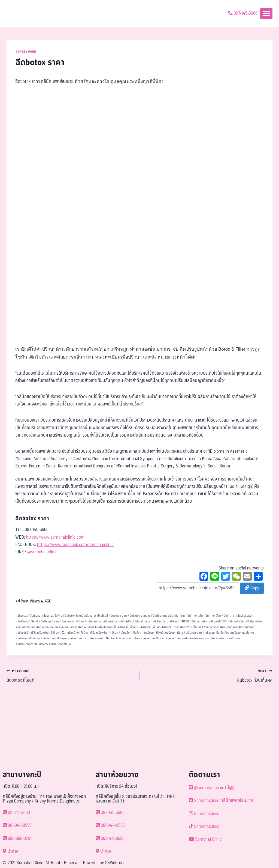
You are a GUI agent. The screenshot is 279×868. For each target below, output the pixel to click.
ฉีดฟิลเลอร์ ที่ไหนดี (27, 621)
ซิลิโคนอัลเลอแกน (47, 627)
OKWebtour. (115, 863)
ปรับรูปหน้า (22, 633)
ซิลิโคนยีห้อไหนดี (25, 627)
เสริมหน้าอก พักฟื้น (177, 638)
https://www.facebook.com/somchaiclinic (75, 545)
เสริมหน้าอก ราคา (200, 638)
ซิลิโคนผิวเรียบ (236, 621)
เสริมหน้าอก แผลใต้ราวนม (226, 638)
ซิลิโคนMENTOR (179, 621)
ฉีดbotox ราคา (118, 616)
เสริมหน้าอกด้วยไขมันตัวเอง (32, 644)
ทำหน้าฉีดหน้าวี (229, 627)
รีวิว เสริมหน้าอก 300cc (74, 633)
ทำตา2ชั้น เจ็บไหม (190, 627)
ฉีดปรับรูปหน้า (244, 616)
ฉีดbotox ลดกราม (139, 616)
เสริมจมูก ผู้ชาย (174, 633)
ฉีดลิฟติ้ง (126, 621)
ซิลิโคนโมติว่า (86, 627)
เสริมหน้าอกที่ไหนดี (60, 644)
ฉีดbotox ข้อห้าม (52, 616)
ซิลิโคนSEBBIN (218, 621)
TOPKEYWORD (26, 52)
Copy (252, 588)
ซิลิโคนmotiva (199, 621)
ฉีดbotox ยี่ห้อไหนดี (96, 616)
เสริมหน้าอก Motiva (128, 638)
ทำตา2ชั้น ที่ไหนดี (150, 627)
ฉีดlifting (228, 616)
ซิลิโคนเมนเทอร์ (68, 627)
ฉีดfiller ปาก (176, 616)
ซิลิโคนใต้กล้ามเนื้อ (106, 627)
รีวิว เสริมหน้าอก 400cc (104, 633)
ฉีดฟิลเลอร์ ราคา (49, 621)
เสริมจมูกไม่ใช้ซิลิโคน (28, 638)
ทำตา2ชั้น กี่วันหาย (128, 627)
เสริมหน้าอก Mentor (103, 638)
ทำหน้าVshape (210, 627)
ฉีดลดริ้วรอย (111, 621)
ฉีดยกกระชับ (67, 621)
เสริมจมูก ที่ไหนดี (153, 633)
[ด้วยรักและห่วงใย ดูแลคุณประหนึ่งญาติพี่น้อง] (20, 14)
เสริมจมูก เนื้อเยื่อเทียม (216, 633)
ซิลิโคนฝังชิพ (254, 621)
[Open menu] (266, 14)
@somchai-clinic (42, 552)
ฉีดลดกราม (95, 621)
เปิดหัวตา (136, 633)
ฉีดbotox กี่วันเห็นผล (28, 616)
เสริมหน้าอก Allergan (54, 638)
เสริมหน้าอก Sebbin (153, 638)
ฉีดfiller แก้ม (194, 616)
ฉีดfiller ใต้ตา (212, 616)
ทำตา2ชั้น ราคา (170, 627)
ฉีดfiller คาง (159, 616)
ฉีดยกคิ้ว (82, 621)
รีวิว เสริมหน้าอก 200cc (45, 633)
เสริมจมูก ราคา (193, 633)
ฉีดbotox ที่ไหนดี (73, 616)
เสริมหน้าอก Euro (78, 638)
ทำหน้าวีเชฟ (246, 627)
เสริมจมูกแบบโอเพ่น (242, 633)
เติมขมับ (124, 633)
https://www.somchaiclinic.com (55, 537)
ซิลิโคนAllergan (142, 621)
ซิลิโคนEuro (161, 621)
